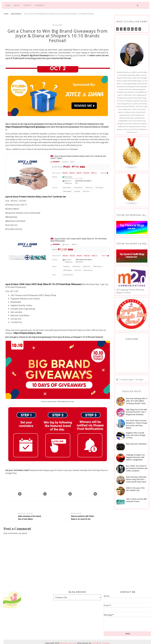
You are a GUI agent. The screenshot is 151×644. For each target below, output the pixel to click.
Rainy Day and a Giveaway (136, 444)
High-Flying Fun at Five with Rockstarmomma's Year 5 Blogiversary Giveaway (136, 412)
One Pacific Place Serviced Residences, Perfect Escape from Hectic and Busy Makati (136, 424)
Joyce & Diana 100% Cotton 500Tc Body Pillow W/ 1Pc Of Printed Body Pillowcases (43, 284)
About (17, 5)
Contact (28, 5)
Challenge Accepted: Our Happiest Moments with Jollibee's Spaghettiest (135, 457)
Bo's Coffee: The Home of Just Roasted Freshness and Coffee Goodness (137, 468)
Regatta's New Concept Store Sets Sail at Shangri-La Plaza (136, 435)
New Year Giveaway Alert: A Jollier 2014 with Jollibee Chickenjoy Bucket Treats (137, 401)
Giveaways (40, 5)
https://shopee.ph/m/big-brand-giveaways (26, 127)
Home (8, 5)
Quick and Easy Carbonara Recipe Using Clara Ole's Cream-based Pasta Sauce (136, 479)
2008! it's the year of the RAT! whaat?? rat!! (135, 489)
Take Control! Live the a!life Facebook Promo (136, 500)
